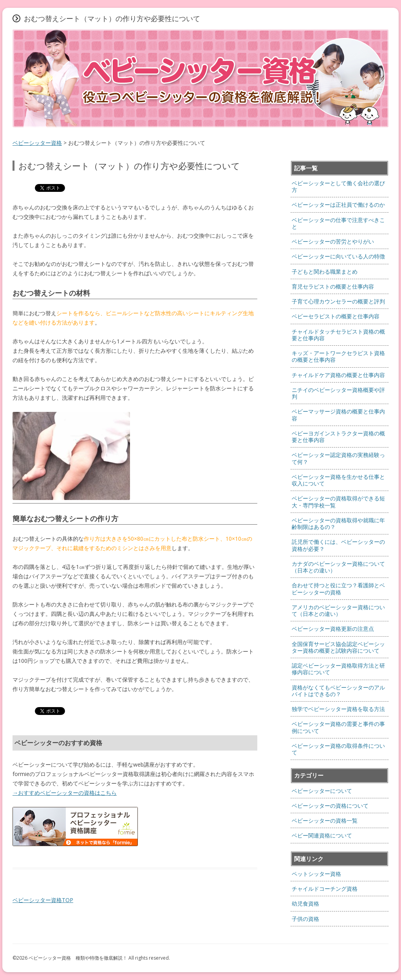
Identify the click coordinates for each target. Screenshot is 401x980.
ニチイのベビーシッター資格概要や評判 (338, 393)
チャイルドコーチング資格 (325, 889)
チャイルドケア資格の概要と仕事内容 (338, 375)
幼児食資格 (305, 903)
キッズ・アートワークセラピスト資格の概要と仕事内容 (338, 356)
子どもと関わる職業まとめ (325, 272)
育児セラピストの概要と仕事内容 (333, 286)
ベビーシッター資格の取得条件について (338, 749)
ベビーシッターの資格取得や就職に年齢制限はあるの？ (338, 523)
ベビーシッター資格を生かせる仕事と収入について (338, 480)
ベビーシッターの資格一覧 (325, 820)
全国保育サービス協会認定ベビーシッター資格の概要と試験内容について (338, 647)
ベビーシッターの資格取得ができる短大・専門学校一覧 (338, 502)
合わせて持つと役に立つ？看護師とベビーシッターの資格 (338, 588)
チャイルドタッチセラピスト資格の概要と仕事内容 (338, 335)
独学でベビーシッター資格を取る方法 (338, 709)
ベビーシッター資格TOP (43, 900)
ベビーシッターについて (322, 791)
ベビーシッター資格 (37, 143)
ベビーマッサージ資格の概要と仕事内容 (338, 415)
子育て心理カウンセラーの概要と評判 (338, 301)
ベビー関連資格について (322, 835)
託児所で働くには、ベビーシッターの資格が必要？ (338, 545)
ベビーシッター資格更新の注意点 (333, 629)
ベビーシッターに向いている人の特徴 (338, 256)
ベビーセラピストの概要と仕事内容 (336, 316)
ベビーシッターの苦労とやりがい (333, 241)
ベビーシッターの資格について (330, 806)
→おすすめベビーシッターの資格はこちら (65, 793)
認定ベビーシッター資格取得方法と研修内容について (338, 669)
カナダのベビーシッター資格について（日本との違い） (338, 567)
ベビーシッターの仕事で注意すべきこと (338, 223)
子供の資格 (305, 919)
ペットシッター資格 (316, 874)
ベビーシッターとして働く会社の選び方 (338, 186)
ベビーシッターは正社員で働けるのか (338, 205)
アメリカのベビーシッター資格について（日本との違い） (338, 610)
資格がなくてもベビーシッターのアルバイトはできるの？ (338, 691)
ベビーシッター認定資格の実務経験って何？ (338, 458)
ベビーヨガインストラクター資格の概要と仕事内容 (338, 437)
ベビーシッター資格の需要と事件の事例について (338, 727)
